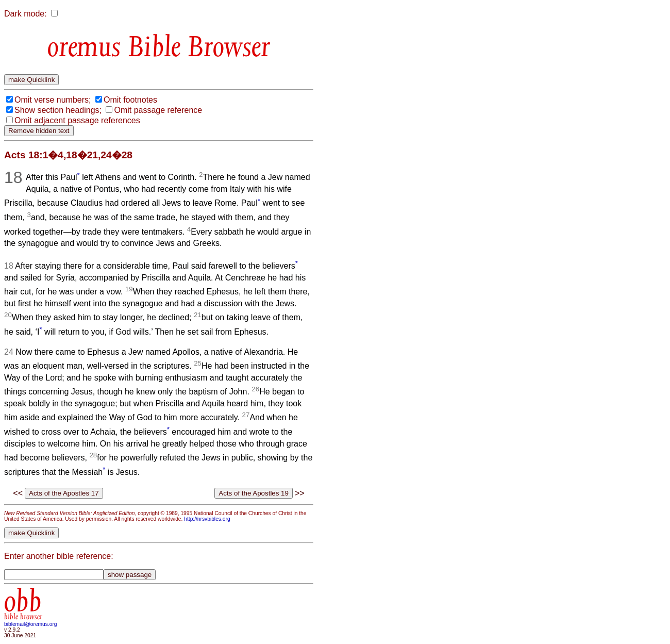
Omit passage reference (158, 110)
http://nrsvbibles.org (207, 519)
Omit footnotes (130, 100)
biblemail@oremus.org (31, 624)
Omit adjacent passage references (77, 120)
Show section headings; (58, 110)
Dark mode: (26, 14)
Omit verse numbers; (53, 100)
